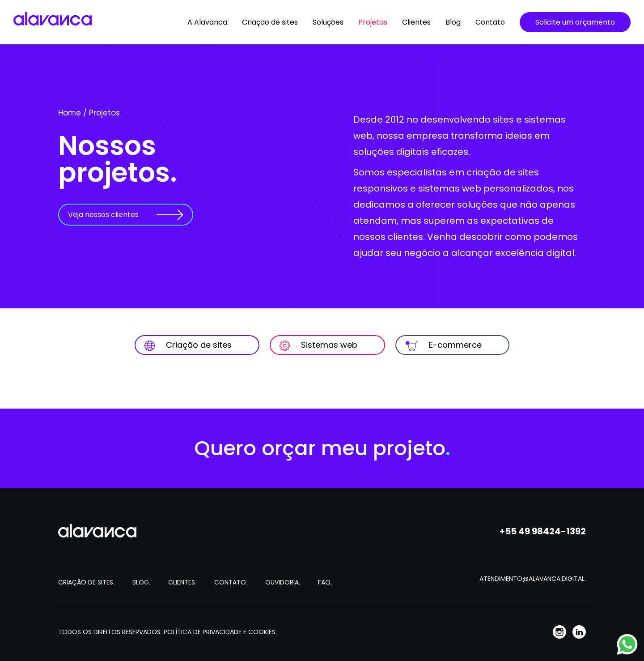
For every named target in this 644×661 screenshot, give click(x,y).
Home (70, 113)
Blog (453, 22)
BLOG (142, 582)
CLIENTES (182, 582)
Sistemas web (318, 345)
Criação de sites (270, 22)
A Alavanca (207, 22)
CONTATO (231, 582)
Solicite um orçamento (575, 22)
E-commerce (443, 345)
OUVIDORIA (283, 582)
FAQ (325, 582)
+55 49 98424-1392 (543, 531)
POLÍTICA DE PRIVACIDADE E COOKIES (220, 632)
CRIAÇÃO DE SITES (87, 582)
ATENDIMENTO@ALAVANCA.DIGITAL (533, 579)
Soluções (328, 22)
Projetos (373, 22)
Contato (490, 22)
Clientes (416, 22)
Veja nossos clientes (103, 215)
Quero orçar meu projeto (322, 448)
